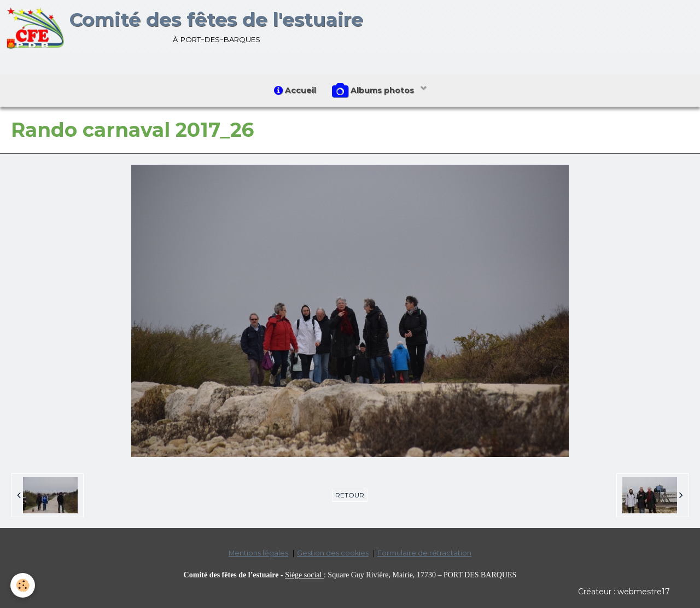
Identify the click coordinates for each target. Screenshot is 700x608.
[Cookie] (23, 585)
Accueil (295, 90)
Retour (350, 495)
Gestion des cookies (333, 554)
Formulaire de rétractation (424, 554)
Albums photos (375, 91)
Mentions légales (258, 554)
